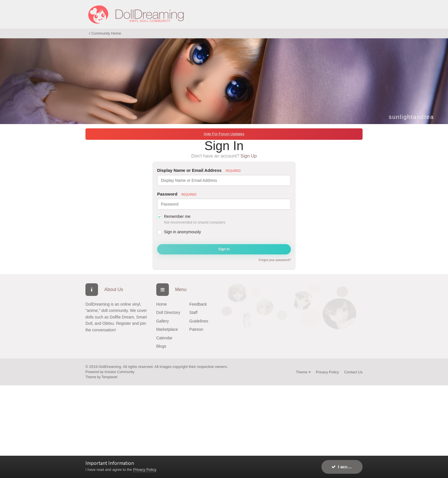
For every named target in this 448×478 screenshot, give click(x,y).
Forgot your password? (275, 260)
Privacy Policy (327, 372)
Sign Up (249, 156)
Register (123, 323)
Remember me (177, 216)
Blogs (161, 346)
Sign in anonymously (182, 232)
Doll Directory (168, 312)
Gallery (163, 321)
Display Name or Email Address (199, 170)
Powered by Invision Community (110, 372)
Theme (303, 372)
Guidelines (199, 321)
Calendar (164, 338)
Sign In (224, 249)
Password (177, 194)
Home (162, 304)
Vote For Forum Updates (224, 134)
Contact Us (353, 372)
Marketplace (167, 329)
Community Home (105, 33)
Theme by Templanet (101, 377)
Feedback (198, 304)
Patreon (196, 329)
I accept (343, 467)
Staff (194, 312)
